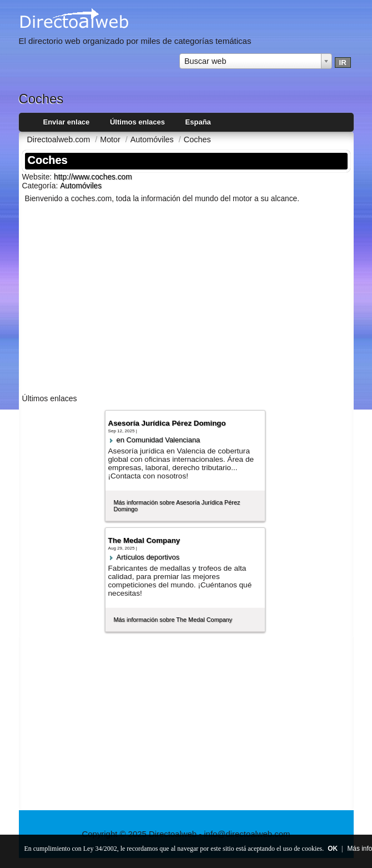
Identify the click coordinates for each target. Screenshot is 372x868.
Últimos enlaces (137, 122)
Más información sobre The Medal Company (173, 620)
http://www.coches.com (93, 177)
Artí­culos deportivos (148, 557)
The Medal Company (144, 540)
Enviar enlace (67, 122)
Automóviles (81, 186)
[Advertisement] (186, 301)
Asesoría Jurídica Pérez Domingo (167, 423)
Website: (38, 177)
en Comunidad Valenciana (159, 440)
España (198, 122)
